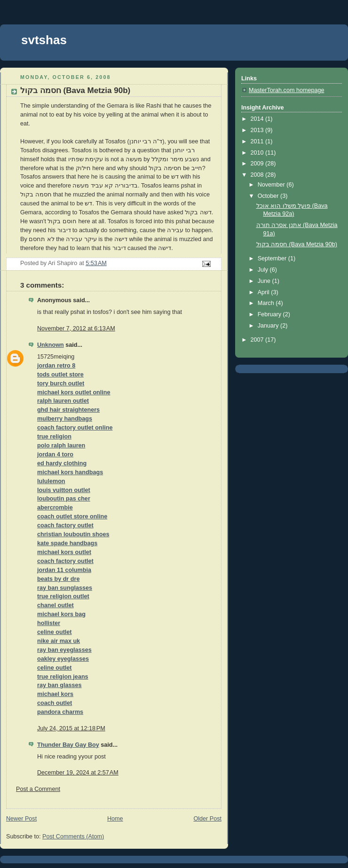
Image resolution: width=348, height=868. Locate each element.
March (267, 303)
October (269, 196)
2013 (258, 130)
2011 (258, 141)
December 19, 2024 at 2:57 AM (78, 773)
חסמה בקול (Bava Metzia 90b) (297, 244)
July (264, 270)
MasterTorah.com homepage (287, 90)
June (265, 281)
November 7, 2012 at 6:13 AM (76, 328)
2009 (258, 164)
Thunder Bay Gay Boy (68, 745)
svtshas (44, 40)
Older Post (207, 819)
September (273, 258)
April (265, 292)
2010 (258, 153)
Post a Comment (38, 789)
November (272, 185)
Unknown (51, 345)
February (270, 314)
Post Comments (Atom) (73, 837)
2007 (258, 340)
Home (115, 819)
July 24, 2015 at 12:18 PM (71, 728)
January (269, 326)
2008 (258, 175)
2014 (258, 119)
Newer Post (21, 819)
